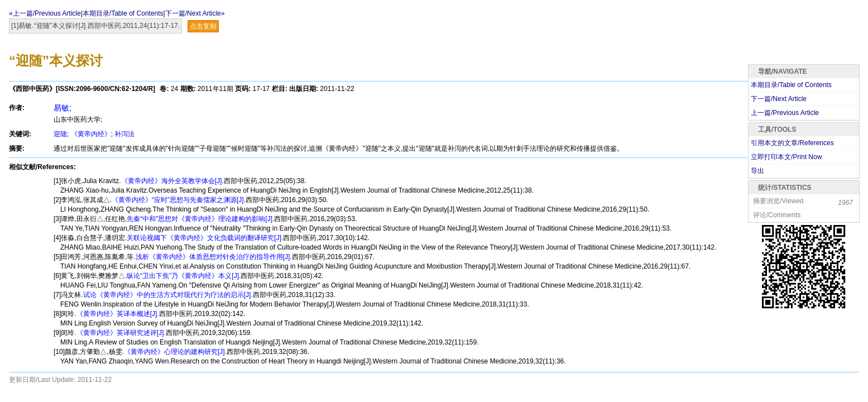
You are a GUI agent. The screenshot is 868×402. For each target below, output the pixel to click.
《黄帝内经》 (91, 134)
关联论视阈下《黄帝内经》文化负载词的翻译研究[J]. (205, 238)
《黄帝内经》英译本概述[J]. (118, 314)
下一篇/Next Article (779, 99)
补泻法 (124, 134)
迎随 (60, 134)
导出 (757, 171)
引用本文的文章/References (792, 143)
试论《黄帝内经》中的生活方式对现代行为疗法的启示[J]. (168, 295)
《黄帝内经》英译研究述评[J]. (121, 333)
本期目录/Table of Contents (123, 13)
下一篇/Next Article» (195, 13)
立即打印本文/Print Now (786, 157)
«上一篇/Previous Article (45, 13)
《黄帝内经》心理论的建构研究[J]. (175, 352)
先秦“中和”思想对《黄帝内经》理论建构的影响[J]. (200, 219)
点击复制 (203, 26)
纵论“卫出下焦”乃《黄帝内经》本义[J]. (184, 276)
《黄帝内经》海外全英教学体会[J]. (172, 181)
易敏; (63, 108)
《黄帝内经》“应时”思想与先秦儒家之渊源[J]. (179, 200)
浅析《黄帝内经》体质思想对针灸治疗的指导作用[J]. (214, 257)
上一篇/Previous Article (785, 113)
